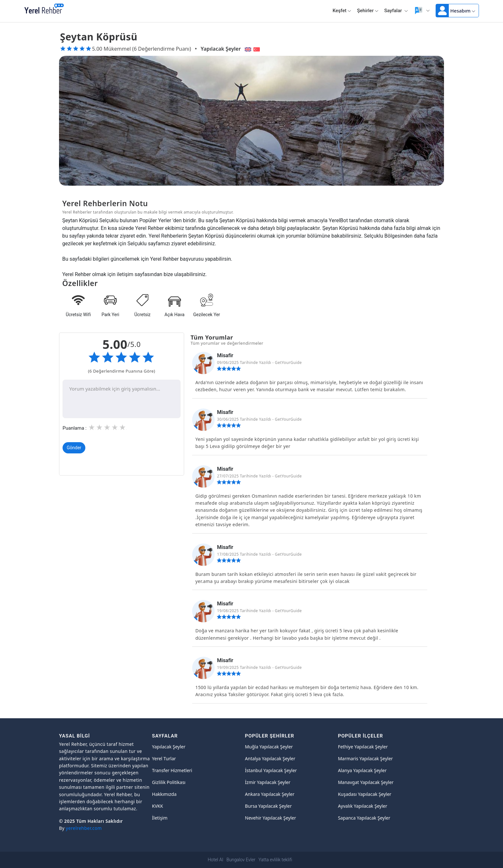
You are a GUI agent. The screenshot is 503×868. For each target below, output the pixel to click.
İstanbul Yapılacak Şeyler (271, 770)
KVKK (158, 806)
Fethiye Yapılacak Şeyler (363, 747)
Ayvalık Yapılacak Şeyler (362, 806)
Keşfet (342, 11)
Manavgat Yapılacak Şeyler (366, 782)
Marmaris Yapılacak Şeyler (365, 758)
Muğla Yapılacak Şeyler (269, 747)
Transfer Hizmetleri (172, 770)
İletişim (160, 818)
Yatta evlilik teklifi (275, 860)
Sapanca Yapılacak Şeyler (364, 818)
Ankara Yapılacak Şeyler (270, 794)
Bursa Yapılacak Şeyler (269, 806)
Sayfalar (396, 11)
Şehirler (368, 11)
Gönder (74, 448)
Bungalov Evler (241, 860)
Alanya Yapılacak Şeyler (362, 770)
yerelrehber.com (84, 828)
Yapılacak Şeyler (221, 49)
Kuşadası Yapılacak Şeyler (365, 794)
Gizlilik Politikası (169, 782)
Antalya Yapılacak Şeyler (270, 758)
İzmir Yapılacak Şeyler (268, 782)
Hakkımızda (164, 794)
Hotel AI (215, 860)
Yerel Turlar (164, 758)
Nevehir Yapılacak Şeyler (271, 818)
